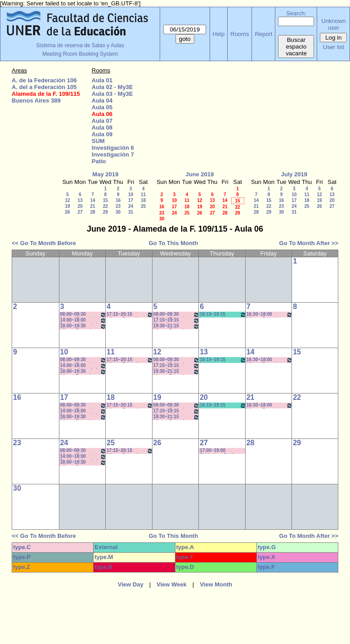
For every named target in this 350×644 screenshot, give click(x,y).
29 (105, 212)
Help (219, 34)
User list (334, 47)
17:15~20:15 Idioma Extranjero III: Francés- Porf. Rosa (130, 315)
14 (92, 200)
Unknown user (333, 24)
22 (105, 206)
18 (143, 200)
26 (67, 212)
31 (131, 212)
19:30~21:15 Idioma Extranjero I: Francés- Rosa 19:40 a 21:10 (177, 326)
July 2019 (294, 174)
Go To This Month (174, 243)
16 (118, 200)
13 (80, 200)
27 (80, 212)
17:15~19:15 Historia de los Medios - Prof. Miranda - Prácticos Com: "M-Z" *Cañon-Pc (177, 320)
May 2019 (105, 174)
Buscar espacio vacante (296, 47)
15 (105, 200)
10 (131, 195)
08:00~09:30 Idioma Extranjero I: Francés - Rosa (177, 315)
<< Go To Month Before (44, 243)
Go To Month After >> (309, 243)
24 (131, 206)
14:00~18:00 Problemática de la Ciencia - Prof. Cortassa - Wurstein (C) (83, 320)
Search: (296, 13)
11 (143, 195)
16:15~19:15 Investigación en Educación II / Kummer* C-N (223, 360)
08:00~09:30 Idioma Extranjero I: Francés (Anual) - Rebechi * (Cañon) (83, 315)
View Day (131, 584)
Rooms (240, 34)
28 (92, 212)
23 (118, 206)
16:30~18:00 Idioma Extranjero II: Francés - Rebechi (270, 315)
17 (131, 200)
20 (80, 206)
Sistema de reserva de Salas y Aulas (80, 45)
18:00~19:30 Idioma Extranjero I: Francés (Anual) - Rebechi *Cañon (83, 326)
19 (67, 206)
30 (118, 212)
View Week (172, 584)
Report (263, 34)
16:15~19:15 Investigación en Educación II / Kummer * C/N (223, 315)
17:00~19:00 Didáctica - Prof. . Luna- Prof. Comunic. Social (222, 451)
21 (92, 206)
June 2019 (200, 174)
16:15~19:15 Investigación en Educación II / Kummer (223, 405)
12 (67, 200)
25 (143, 206)
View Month (216, 584)
